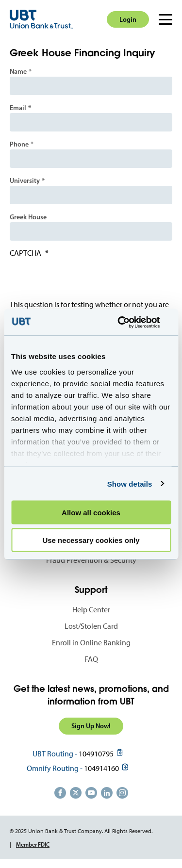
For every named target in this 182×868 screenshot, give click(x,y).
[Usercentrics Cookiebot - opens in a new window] (130, 322)
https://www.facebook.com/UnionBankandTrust (60, 793)
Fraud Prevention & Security (91, 560)
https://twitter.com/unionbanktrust (76, 793)
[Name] (91, 86)
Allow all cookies (91, 513)
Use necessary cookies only (91, 540)
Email (18, 108)
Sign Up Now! (91, 726)
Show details (130, 483)
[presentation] (83, 281)
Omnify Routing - (55, 768)
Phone (19, 144)
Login (128, 19)
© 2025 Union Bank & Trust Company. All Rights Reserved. (81, 831)
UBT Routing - (55, 754)
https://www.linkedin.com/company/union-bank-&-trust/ (107, 793)
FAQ (91, 659)
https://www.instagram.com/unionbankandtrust (122, 793)
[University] (91, 195)
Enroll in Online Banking (91, 643)
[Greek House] (91, 231)
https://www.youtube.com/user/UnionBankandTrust (91, 793)
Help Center (91, 610)
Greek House (28, 217)
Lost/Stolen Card (91, 626)
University (25, 180)
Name (18, 71)
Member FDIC (33, 844)
